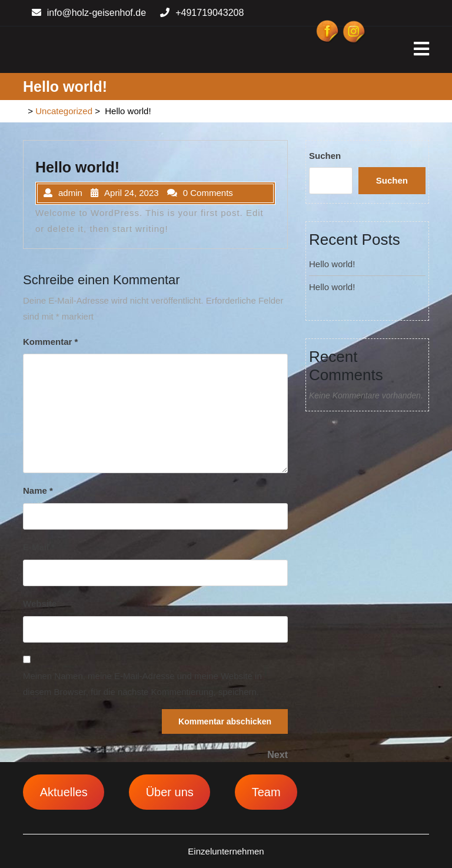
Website (40, 603)
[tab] (421, 50)
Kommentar (50, 342)
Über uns (170, 792)
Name (38, 490)
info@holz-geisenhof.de (89, 13)
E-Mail (39, 547)
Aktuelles (64, 792)
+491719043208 (202, 13)
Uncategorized (64, 111)
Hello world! (332, 264)
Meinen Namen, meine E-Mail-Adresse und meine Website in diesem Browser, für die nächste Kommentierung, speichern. (142, 684)
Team (266, 792)
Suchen (325, 156)
